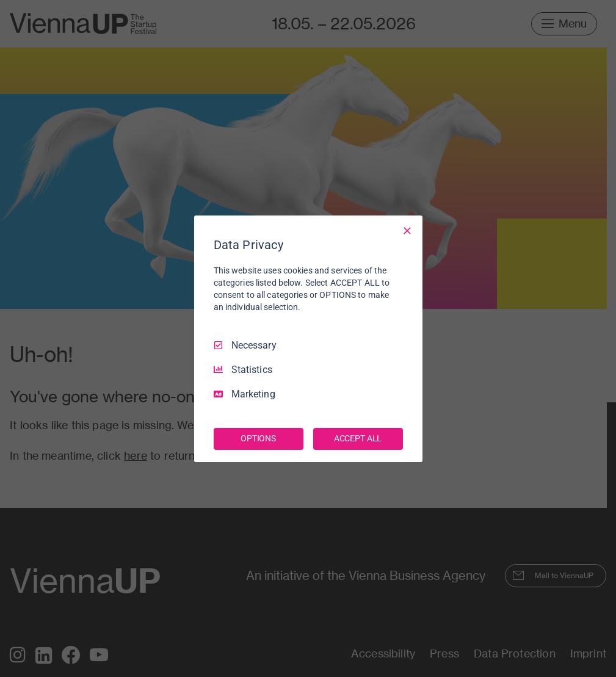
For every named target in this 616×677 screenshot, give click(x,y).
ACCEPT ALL (358, 438)
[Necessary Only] (407, 230)
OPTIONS (258, 438)
